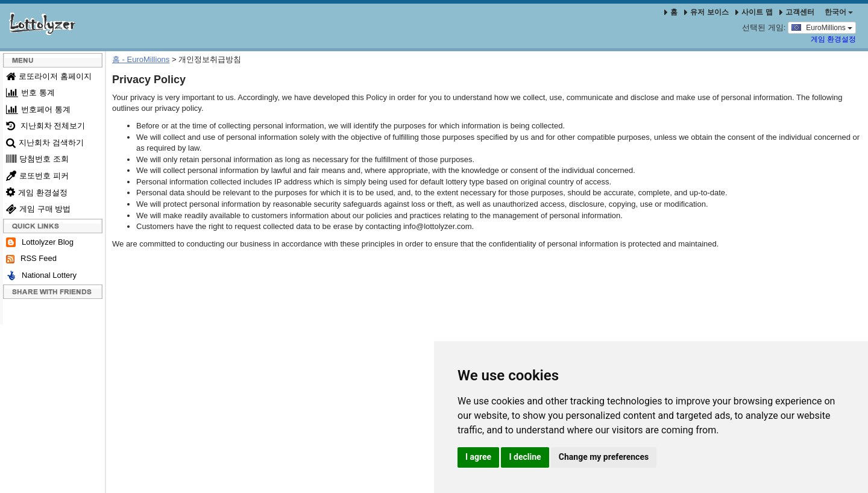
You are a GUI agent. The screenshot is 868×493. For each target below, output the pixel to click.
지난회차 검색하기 (45, 143)
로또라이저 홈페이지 (49, 76)
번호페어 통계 (38, 109)
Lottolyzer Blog (40, 243)
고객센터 (797, 12)
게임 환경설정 (833, 39)
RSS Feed (31, 259)
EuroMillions (822, 27)
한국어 (839, 12)
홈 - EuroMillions (141, 59)
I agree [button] (478, 457)
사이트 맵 (755, 12)
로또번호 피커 (37, 176)
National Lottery (41, 276)
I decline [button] (525, 457)
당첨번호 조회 (37, 159)
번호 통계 (30, 93)
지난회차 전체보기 (46, 126)
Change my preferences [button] (604, 457)
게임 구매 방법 (38, 209)
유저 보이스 (706, 12)
